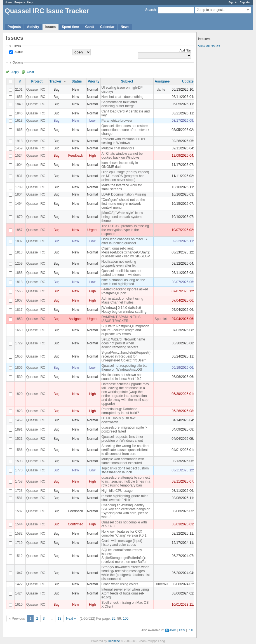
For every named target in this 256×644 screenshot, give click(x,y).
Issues (51, 27)
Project (37, 81)
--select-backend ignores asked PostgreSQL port (125, 291)
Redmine (114, 641)
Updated (189, 81)
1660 (19, 330)
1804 (19, 194)
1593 (19, 461)
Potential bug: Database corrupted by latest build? (120, 411)
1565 (19, 291)
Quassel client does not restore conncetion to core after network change (125, 130)
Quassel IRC (36, 90)
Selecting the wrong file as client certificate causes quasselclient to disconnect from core (125, 450)
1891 (19, 429)
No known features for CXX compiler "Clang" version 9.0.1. (124, 533)
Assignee (162, 81)
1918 (19, 141)
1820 (19, 394)
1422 (19, 584)
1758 (19, 481)
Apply (15, 72)
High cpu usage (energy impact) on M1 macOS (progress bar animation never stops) (125, 176)
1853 (19, 319)
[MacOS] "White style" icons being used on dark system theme (122, 217)
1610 (19, 605)
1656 (19, 356)
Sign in (233, 2)
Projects (20, 2)
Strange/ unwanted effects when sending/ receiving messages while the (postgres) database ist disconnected (125, 573)
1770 (19, 470)
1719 (19, 543)
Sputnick (161, 319)
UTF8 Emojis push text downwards (118, 420)
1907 (19, 300)
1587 (19, 511)
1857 (19, 230)
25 (113, 619)
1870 (19, 217)
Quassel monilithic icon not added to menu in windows (121, 273)
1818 (19, 282)
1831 (19, 176)
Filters (17, 46)
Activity (33, 27)
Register (245, 2)
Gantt (89, 27)
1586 (19, 450)
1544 (19, 524)
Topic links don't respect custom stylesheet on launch (125, 470)
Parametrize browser (117, 121)
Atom (173, 630)
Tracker (56, 81)
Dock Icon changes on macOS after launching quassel (124, 241)
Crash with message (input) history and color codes (122, 543)
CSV (182, 630)
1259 (19, 264)
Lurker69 (161, 584)
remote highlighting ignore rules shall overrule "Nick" (125, 498)
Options (18, 62)
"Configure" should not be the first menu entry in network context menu (123, 204)
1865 (19, 130)
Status (18, 52)
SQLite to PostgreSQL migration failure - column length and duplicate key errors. (125, 330)
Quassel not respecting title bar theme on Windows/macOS (124, 368)
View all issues (209, 46)
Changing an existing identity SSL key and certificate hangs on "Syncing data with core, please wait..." (126, 511)
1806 (19, 368)
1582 (19, 533)
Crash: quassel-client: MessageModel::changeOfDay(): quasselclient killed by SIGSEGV (125, 252)
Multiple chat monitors (118, 148)
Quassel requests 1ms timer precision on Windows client (122, 439)
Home (9, 2)
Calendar (107, 27)
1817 (19, 310)
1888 (19, 273)
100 (126, 619)
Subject (127, 81)
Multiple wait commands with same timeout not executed (123, 461)
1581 (19, 498)
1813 (19, 252)
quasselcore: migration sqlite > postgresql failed (124, 429)
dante (161, 90)
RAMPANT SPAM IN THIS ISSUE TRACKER (121, 319)
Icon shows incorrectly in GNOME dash (120, 165)
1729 (19, 343)
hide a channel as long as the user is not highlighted (123, 282)
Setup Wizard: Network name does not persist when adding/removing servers (123, 343)
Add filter (186, 50)
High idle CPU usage (117, 491)
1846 (19, 113)
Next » (71, 619)
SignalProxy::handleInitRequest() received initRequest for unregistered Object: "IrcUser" (126, 356)
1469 (19, 420)
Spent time (70, 27)
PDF (191, 630)
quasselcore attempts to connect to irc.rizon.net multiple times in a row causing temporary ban (126, 481)
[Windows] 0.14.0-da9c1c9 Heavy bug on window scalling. (124, 310)
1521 (19, 439)
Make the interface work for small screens (122, 187)
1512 (19, 556)
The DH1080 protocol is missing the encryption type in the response (125, 230)
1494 (19, 204)
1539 (19, 377)
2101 (19, 90)
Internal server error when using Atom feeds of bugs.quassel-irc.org (125, 593)
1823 (19, 411)
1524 (19, 156)
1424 (19, 593)
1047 (19, 573)
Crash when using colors (120, 584)
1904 (19, 165)
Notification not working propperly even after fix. (119, 264)
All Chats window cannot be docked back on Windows (122, 156)
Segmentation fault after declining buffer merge (119, 104)
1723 (19, 491)
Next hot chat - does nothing (122, 97)
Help (30, 2)
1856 (19, 97)
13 (59, 619)
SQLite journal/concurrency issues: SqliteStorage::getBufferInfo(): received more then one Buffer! (124, 556)
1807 (19, 241)
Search (151, 10)
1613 (19, 121)
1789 (19, 187)
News (125, 27)
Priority (93, 81)
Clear (30, 72)
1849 (19, 104)
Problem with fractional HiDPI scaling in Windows (123, 141)
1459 (19, 148)
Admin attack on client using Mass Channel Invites (122, 300)
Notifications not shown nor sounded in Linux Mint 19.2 (121, 377)
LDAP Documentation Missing (124, 194)
